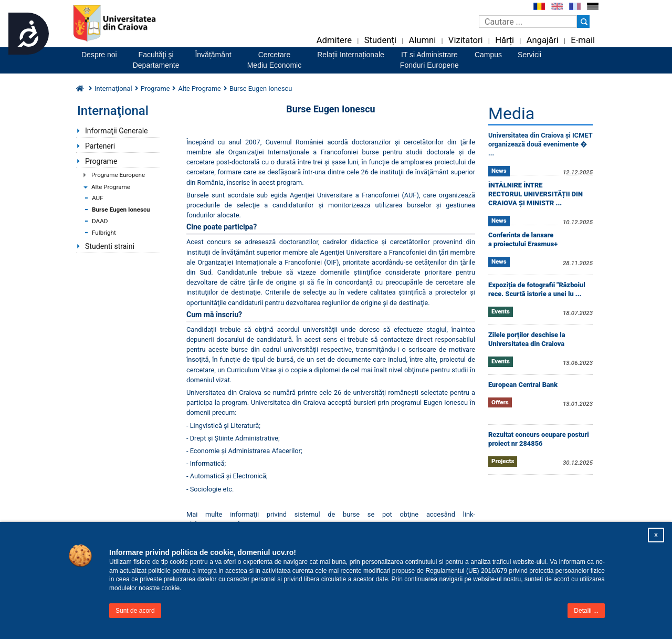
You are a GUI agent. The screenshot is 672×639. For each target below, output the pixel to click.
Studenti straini (110, 246)
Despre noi (99, 55)
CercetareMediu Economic (275, 60)
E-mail (583, 40)
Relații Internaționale (351, 55)
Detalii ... (586, 611)
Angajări (543, 40)
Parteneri (100, 146)
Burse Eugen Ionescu (121, 209)
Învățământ (213, 55)
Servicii (529, 55)
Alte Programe (111, 187)
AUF (98, 198)
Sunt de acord (135, 611)
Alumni (422, 40)
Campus (488, 55)
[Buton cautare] (583, 22)
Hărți (505, 40)
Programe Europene (118, 175)
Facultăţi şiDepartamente (156, 60)
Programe (101, 161)
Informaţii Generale (117, 131)
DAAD (100, 221)
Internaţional (113, 88)
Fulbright (104, 233)
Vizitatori (466, 40)
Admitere (334, 40)
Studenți (380, 40)
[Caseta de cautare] (528, 22)
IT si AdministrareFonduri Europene (429, 60)
